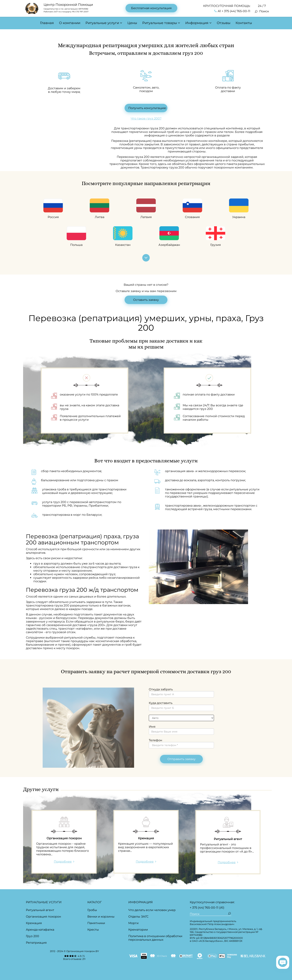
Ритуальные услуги (102, 23)
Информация (197, 23)
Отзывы (224, 23)
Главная (47, 23)
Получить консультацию (147, 108)
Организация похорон (43, 917)
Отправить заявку (181, 759)
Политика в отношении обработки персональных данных (155, 938)
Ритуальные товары (160, 23)
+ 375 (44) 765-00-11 (204, 908)
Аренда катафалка (40, 930)
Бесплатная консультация (151, 8)
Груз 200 (32, 936)
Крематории (138, 930)
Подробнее (63, 862)
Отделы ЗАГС (138, 917)
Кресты (93, 930)
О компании (70, 23)
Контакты (244, 23)
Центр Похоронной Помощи (68, 5)
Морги (133, 923)
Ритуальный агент (40, 910)
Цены (132, 23)
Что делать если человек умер (152, 910)
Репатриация (36, 943)
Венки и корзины (101, 917)
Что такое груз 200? (146, 118)
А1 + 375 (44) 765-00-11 (232, 11)
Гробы (92, 910)
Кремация (34, 923)
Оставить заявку (146, 300)
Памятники (96, 923)
